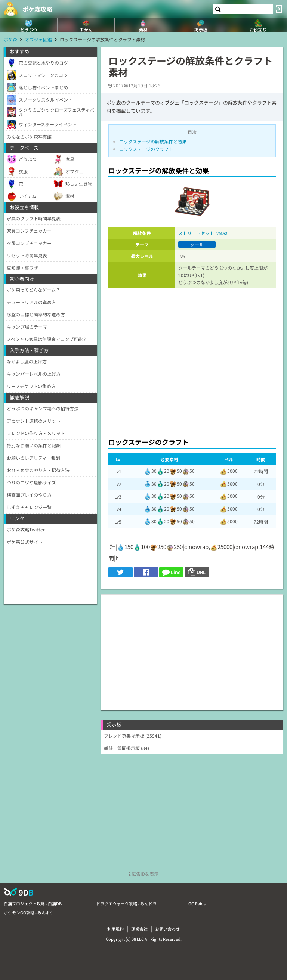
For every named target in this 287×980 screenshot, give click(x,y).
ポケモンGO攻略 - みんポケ (29, 912)
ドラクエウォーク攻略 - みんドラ (126, 903)
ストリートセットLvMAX (203, 233)
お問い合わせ (167, 929)
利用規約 (115, 929)
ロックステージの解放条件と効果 (153, 141)
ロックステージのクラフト (146, 149)
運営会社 (139, 929)
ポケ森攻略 (37, 9)
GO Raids (197, 903)
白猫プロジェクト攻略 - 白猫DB (33, 903)
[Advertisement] (192, 361)
